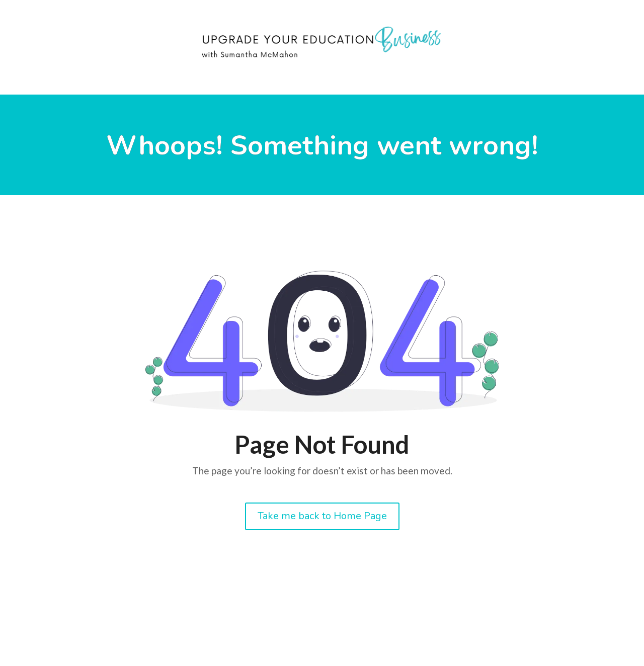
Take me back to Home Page (322, 516)
